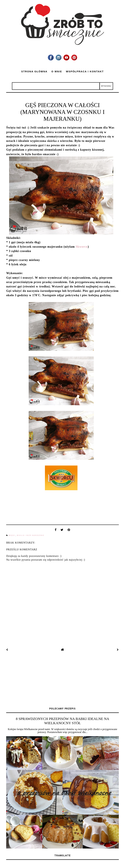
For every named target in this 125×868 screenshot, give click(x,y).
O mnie (57, 71)
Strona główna (34, 71)
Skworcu (82, 247)
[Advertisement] (62, 680)
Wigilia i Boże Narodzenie (31, 535)
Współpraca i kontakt (85, 71)
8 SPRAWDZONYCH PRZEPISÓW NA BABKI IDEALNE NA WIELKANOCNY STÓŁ (62, 721)
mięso (12, 535)
